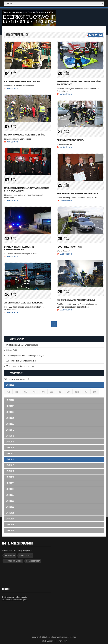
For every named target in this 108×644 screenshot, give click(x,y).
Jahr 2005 (10, 513)
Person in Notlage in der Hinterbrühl (25, 135)
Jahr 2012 (10, 471)
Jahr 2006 (10, 507)
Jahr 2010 (10, 483)
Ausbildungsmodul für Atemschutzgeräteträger (25, 356)
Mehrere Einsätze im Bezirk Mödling (76, 300)
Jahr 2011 (10, 477)
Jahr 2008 (10, 495)
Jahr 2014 (10, 459)
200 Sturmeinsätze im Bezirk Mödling (24, 303)
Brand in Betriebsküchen (70, 140)
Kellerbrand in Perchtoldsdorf (22, 82)
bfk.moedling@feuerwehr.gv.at (14, 599)
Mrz (26, 392)
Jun (52, 392)
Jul (60, 392)
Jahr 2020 (10, 424)
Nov (95, 392)
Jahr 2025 (10, 385)
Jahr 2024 (10, 400)
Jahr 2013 (10, 465)
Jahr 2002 (10, 530)
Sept (77, 392)
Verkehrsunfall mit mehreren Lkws (20, 366)
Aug (68, 392)
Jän (8, 392)
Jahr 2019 (10, 430)
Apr (34, 392)
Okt (86, 392)
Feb (17, 392)
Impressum (62, 641)
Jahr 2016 (10, 448)
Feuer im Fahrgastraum (70, 247)
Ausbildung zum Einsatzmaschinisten (21, 361)
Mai (43, 392)
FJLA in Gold (12, 350)
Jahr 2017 (10, 442)
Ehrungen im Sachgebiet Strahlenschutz (79, 194)
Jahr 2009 (10, 489)
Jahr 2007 (10, 501)
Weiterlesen (13, 88)
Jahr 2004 (10, 519)
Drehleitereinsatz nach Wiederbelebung (22, 345)
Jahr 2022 (10, 412)
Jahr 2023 (10, 406)
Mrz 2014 (95, 35)
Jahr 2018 (10, 436)
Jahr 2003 (10, 525)
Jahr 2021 (10, 418)
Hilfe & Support (47, 641)
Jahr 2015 (10, 453)
